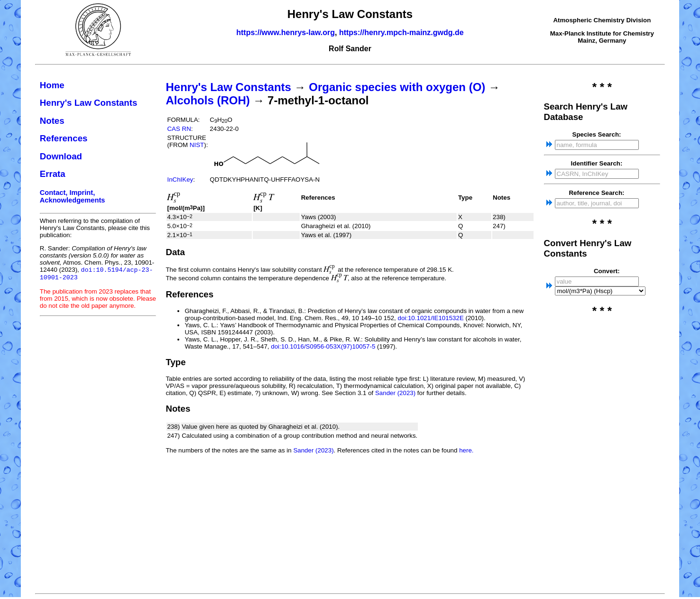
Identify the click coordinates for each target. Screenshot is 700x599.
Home (52, 85)
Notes (52, 121)
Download (61, 156)
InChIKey (180, 180)
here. (466, 450)
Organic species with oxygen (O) (397, 87)
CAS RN (179, 129)
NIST (197, 145)
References (64, 138)
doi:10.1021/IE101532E (430, 318)
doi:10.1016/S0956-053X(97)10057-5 (323, 346)
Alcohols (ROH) (207, 100)
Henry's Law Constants (89, 103)
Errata (53, 174)
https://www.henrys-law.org (286, 32)
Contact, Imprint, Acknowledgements (73, 196)
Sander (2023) (395, 393)
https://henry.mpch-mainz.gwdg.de (401, 32)
